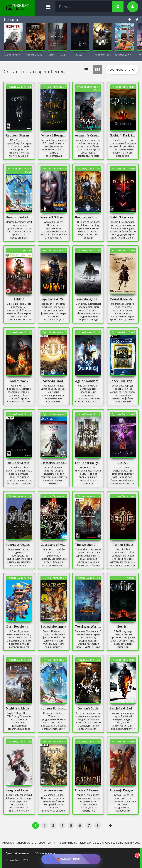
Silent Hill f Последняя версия (58, 55)
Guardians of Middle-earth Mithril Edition (54, 545)
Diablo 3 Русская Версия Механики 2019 (123, 217)
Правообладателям (18, 853)
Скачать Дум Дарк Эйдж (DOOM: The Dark (35, 55)
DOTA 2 (123, 463)
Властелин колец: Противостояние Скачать (54, 790)
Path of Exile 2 (123, 545)
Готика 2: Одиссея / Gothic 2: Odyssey (19, 545)
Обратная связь (45, 853)
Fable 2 (19, 299)
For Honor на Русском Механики (88, 463)
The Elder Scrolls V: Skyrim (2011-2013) (19, 463)
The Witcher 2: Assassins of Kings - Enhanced (88, 545)
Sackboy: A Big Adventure (124, 55)
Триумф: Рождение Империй (123, 790)
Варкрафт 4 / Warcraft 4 (54, 299)
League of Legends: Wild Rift (19, 790)
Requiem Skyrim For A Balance (19, 135)
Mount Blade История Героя (123, 299)
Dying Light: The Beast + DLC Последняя (102, 55)
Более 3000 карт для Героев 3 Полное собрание (123, 381)
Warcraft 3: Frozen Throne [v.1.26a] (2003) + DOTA (54, 217)
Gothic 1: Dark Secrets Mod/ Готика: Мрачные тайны (123, 135)
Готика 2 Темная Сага (88, 790)
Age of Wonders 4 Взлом (88, 381)
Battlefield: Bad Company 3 (123, 708)
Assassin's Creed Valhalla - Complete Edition (88, 135)
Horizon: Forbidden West (19, 217)
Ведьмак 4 (80, 55)
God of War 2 (19, 381)
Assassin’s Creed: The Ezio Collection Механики (54, 463)
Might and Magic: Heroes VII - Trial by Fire (19, 708)
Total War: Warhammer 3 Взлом (88, 627)
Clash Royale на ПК (19, 627)
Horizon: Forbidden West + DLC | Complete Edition (54, 708)
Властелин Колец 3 (88, 217)
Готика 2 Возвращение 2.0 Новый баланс (54, 135)
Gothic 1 (123, 627)
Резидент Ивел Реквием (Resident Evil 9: (13, 55)
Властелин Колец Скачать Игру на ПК (54, 381)
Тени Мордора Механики (88, 299)
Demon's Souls (88, 708)
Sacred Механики (54, 627)
